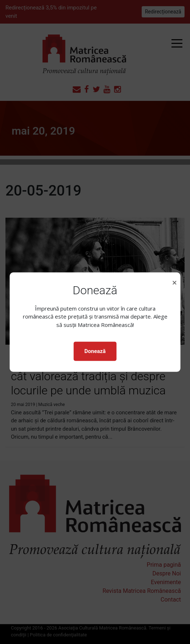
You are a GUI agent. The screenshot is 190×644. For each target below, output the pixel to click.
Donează (95, 351)
